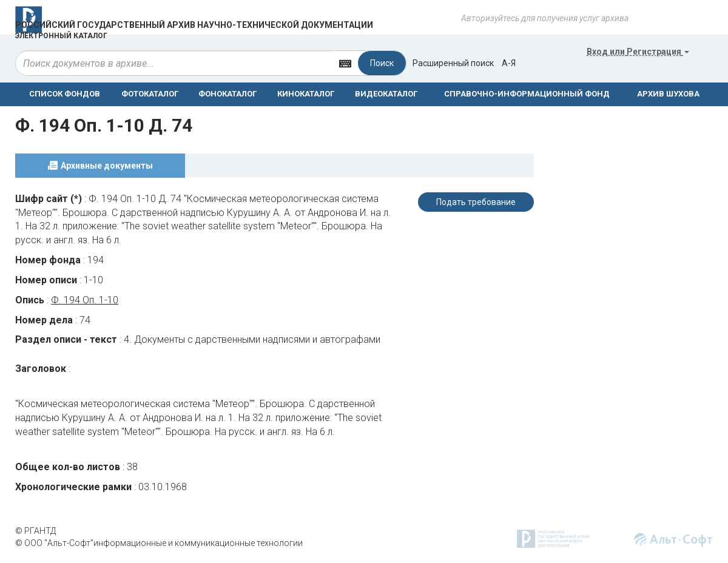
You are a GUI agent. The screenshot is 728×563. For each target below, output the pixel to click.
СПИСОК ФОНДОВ (65, 94)
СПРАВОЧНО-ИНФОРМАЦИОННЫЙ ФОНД (527, 94)
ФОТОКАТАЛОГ (150, 94)
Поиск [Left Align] (382, 63)
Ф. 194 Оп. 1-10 (85, 300)
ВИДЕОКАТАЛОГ (386, 94)
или (638, 52)
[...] (174, 63)
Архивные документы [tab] (107, 166)
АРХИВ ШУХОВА (668, 94)
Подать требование (476, 202)
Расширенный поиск (453, 63)
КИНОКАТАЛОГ (306, 94)
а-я (509, 63)
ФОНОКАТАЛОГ (227, 94)
